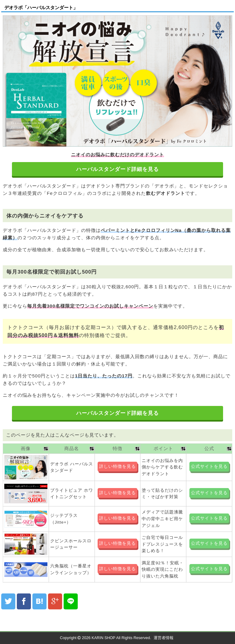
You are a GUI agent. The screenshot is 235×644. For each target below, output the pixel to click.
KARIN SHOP (103, 638)
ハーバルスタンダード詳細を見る (117, 169)
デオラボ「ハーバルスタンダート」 (41, 8)
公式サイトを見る (209, 466)
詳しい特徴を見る (117, 466)
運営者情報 (164, 638)
